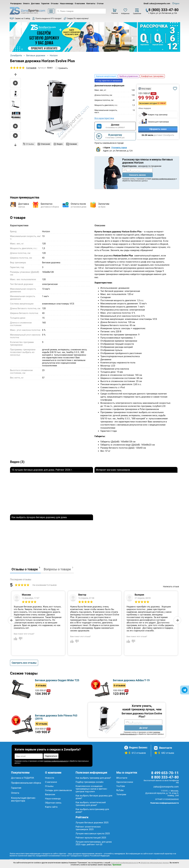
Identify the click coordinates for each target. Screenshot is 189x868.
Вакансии (50, 794)
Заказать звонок (137, 175)
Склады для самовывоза (58, 790)
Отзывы (55, 3)
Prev (15, 38)
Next (132, 38)
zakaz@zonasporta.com (166, 787)
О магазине (80, 3)
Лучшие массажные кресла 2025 (93, 834)
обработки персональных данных (155, 863)
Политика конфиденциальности (164, 803)
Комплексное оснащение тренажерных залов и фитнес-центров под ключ (91, 789)
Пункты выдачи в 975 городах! (48, 18)
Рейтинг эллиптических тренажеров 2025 (88, 828)
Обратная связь (53, 803)
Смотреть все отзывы (24, 663)
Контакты (91, 3)
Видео (60, 144)
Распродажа (16, 3)
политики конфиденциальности (164, 179)
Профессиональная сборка (26, 783)
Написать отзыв (171, 587)
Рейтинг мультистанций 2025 (91, 838)
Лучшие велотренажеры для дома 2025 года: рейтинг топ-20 (94, 843)
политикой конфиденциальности (124, 863)
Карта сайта (51, 807)
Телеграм (121, 794)
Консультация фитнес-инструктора (23, 799)
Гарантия (45, 3)
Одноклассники (125, 782)
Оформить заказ (158, 129)
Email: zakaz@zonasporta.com (157, 3)
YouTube (121, 786)
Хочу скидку (146, 89)
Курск (177, 3)
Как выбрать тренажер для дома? (93, 778)
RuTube (120, 790)
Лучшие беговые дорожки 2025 (92, 823)
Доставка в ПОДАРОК (23, 778)
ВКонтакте (122, 778)
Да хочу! (143, 728)
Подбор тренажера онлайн (90, 782)
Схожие (73, 144)
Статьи (100, 3)
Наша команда (67, 3)
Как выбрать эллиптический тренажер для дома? (91, 804)
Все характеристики (104, 118)
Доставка (35, 3)
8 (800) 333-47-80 (163, 10)
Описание (45, 144)
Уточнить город (119, 148)
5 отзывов (31, 68)
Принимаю (117, 865)
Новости (50, 778)
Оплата (26, 3)
